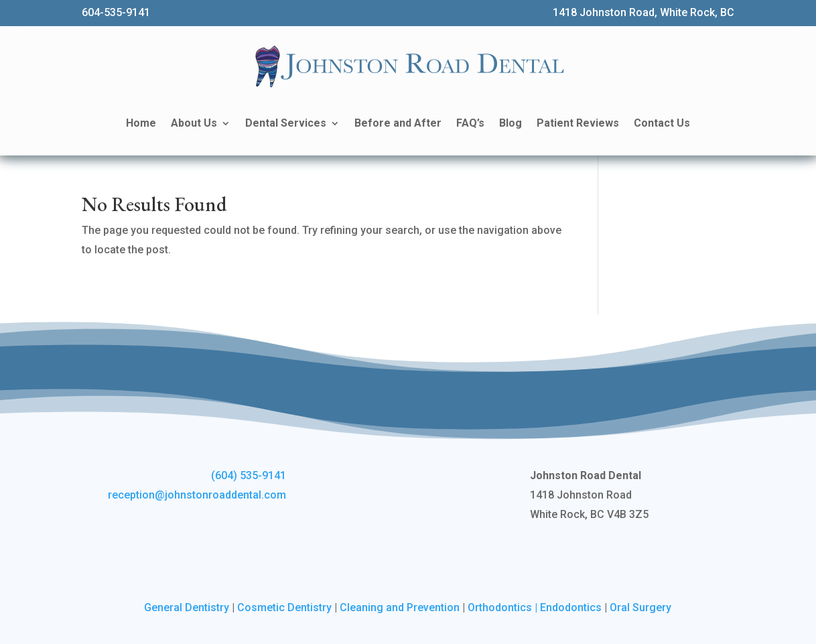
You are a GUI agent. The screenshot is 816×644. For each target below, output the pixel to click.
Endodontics (571, 607)
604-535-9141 (116, 12)
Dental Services (286, 123)
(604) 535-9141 (249, 475)
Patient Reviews (578, 123)
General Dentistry (187, 607)
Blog (511, 123)
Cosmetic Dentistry (284, 607)
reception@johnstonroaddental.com (197, 495)
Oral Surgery (640, 607)
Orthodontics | (504, 607)
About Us (194, 123)
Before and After (398, 123)
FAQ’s (470, 123)
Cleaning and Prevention (400, 607)
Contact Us (662, 123)
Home (141, 123)
